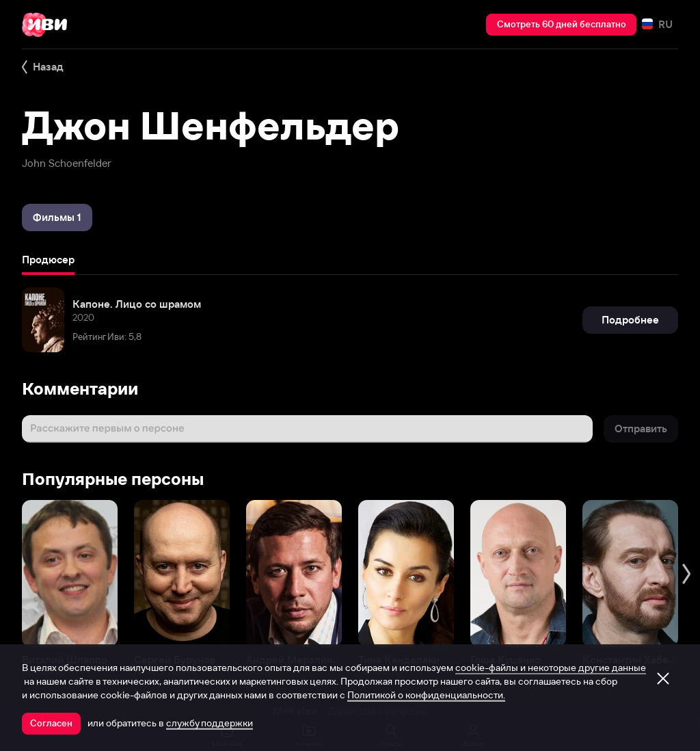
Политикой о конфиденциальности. (426, 695)
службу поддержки (210, 723)
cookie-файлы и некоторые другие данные (551, 668)
